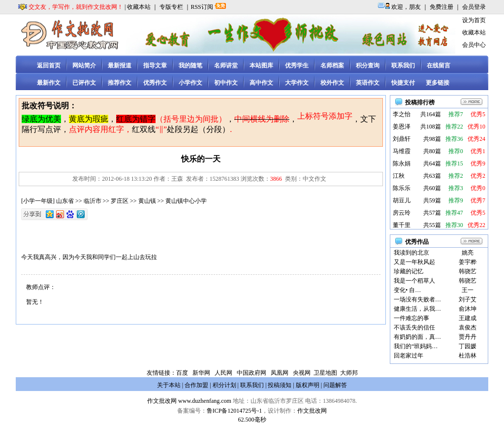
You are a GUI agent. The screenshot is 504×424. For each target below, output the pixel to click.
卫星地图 (325, 373)
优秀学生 (297, 65)
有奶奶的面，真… (417, 337)
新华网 (201, 373)
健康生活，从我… (417, 309)
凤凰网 (280, 373)
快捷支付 (403, 83)
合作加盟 (196, 385)
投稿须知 (280, 385)
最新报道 (120, 65)
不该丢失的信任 (414, 327)
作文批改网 (162, 401)
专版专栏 (171, 7)
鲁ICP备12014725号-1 (235, 411)
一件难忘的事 (411, 318)
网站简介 (84, 65)
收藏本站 (139, 7)
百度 (182, 373)
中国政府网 (252, 373)
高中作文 (261, 83)
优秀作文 (155, 83)
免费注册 (441, 7)
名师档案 (332, 65)
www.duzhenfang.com (205, 401)
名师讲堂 (226, 65)
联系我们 (403, 65)
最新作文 (49, 83)
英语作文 (368, 83)
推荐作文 (120, 83)
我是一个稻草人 (414, 281)
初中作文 (226, 83)
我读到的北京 (411, 253)
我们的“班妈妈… (416, 346)
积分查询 (368, 65)
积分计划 (224, 385)
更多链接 (438, 83)
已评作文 (84, 83)
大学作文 (297, 83)
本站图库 (261, 65)
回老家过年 (409, 356)
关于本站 (169, 385)
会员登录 (474, 7)
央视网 (302, 373)
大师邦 (348, 373)
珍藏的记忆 (409, 271)
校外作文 (332, 83)
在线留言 (439, 65)
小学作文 (190, 83)
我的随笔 (190, 65)
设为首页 (474, 20)
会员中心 (474, 45)
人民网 (223, 373)
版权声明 (308, 385)
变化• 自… (407, 290)
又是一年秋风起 (414, 262)
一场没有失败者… (417, 299)
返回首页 (49, 65)
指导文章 (155, 65)
